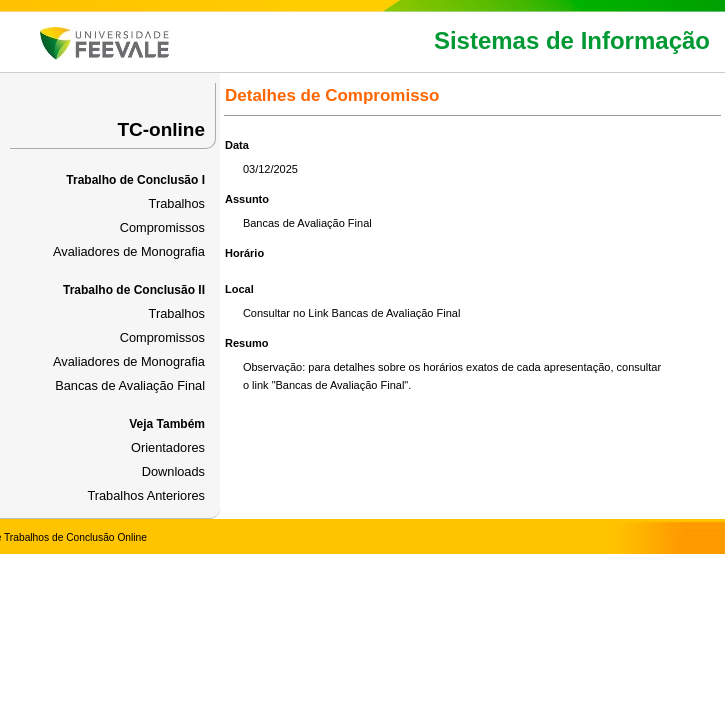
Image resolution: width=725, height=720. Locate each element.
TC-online (161, 129)
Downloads (173, 471)
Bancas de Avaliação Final (130, 385)
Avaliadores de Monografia (129, 251)
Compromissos (162, 227)
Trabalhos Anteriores (146, 495)
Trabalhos (177, 203)
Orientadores (168, 447)
